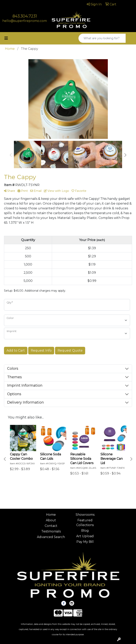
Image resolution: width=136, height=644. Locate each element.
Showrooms (85, 515)
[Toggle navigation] (6, 38)
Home (51, 515)
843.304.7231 (25, 16)
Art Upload (85, 536)
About (51, 520)
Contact (51, 526)
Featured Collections (85, 523)
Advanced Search (51, 537)
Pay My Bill (85, 542)
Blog (85, 531)
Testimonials (51, 531)
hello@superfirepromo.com (25, 21)
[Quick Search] (102, 38)
